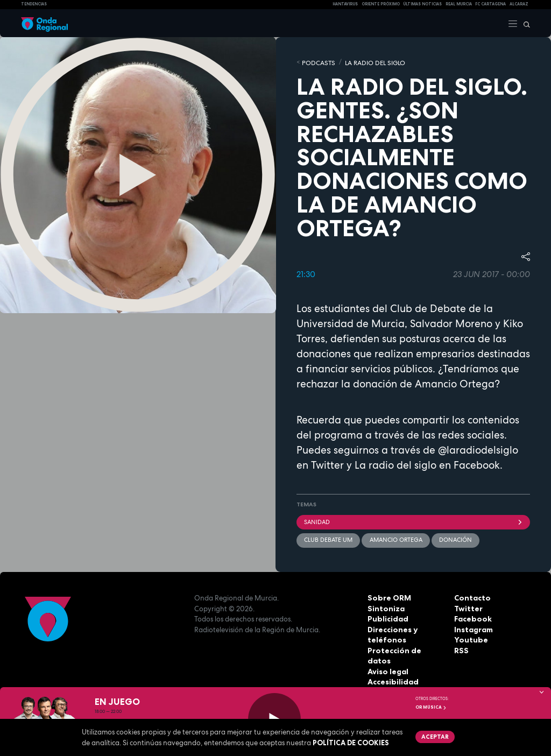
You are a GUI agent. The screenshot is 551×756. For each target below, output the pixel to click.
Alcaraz (519, 4)
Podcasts (317, 62)
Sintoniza (385, 607)
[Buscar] (524, 23)
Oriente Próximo (381, 4)
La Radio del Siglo (369, 62)
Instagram (473, 628)
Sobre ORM (388, 596)
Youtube (469, 638)
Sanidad (413, 521)
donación (455, 539)
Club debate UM (328, 539)
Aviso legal (387, 659)
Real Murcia (459, 4)
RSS (461, 649)
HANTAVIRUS (345, 4)
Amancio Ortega (395, 539)
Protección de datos (404, 649)
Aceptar (434, 736)
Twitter (468, 607)
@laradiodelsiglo (477, 449)
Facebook (472, 617)
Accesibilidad (392, 670)
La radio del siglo (395, 464)
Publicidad (387, 617)
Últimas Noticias (422, 4)
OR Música (431, 707)
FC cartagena (490, 4)
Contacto (471, 596)
